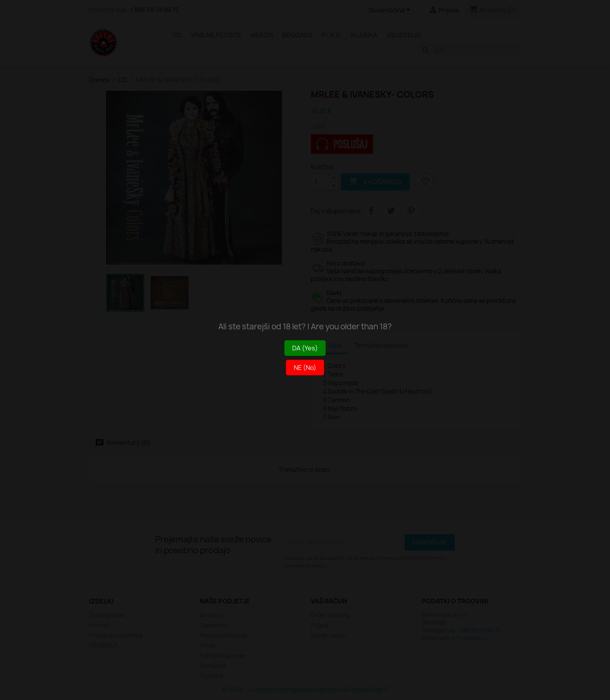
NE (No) (305, 368)
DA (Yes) (305, 348)
